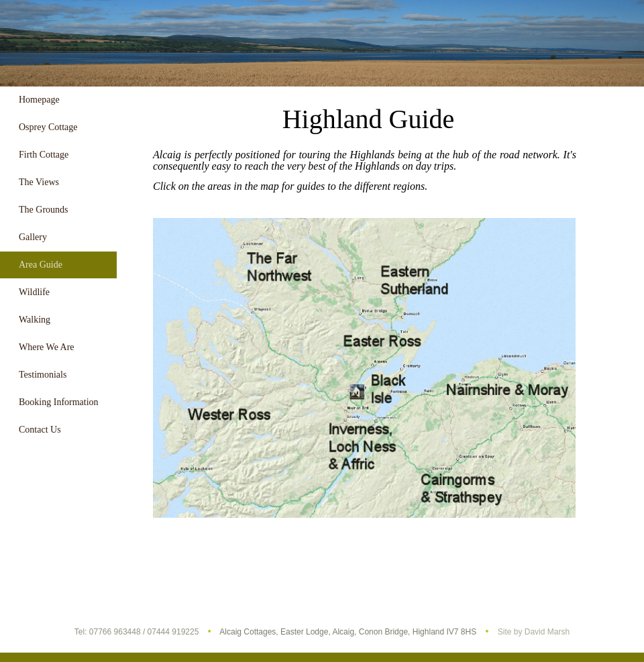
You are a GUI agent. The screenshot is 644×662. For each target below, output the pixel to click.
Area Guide (41, 265)
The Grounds (44, 210)
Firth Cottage (44, 155)
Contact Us (40, 430)
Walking (35, 320)
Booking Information (59, 402)
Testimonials (43, 375)
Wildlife (34, 292)
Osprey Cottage (48, 127)
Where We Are (47, 347)
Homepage (39, 100)
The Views (39, 182)
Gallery (33, 237)
